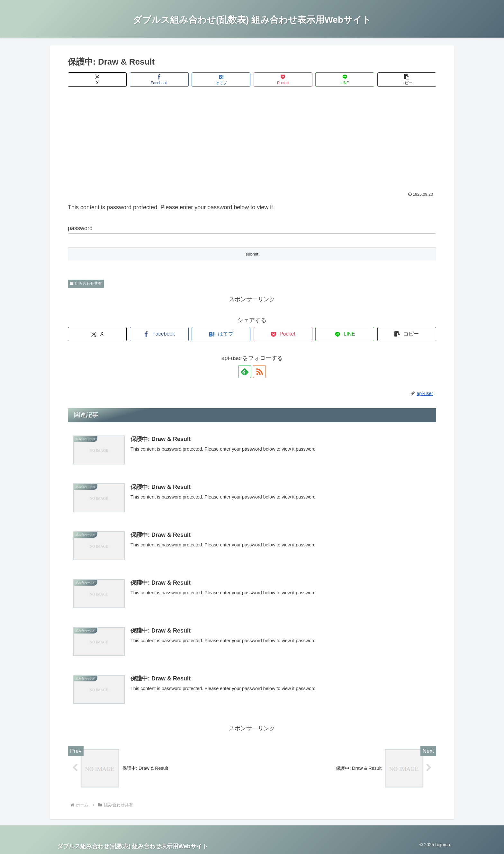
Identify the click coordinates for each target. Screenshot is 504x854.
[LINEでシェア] (345, 80)
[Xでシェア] (97, 80)
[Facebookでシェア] (159, 80)
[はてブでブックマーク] (221, 80)
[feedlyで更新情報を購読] (245, 372)
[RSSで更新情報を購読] (259, 372)
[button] (407, 80)
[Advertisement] (252, 143)
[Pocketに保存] (283, 80)
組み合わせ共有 (86, 283)
